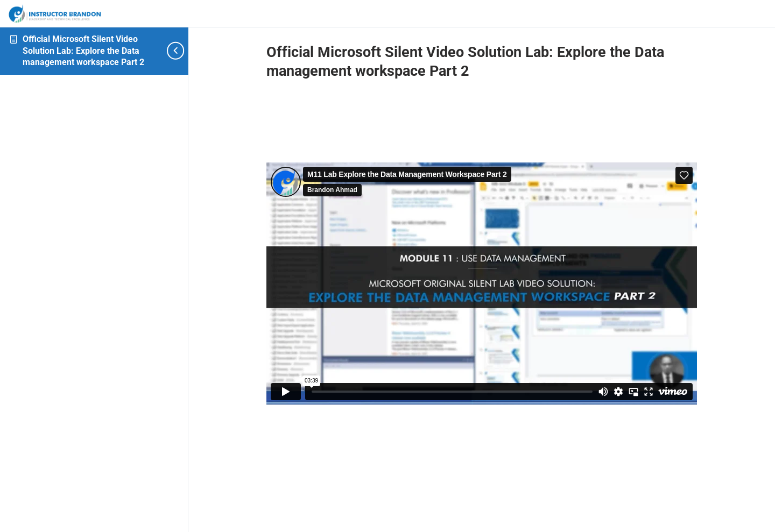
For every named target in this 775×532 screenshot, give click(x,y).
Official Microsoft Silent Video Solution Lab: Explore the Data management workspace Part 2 (83, 51)
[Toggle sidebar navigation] (170, 51)
